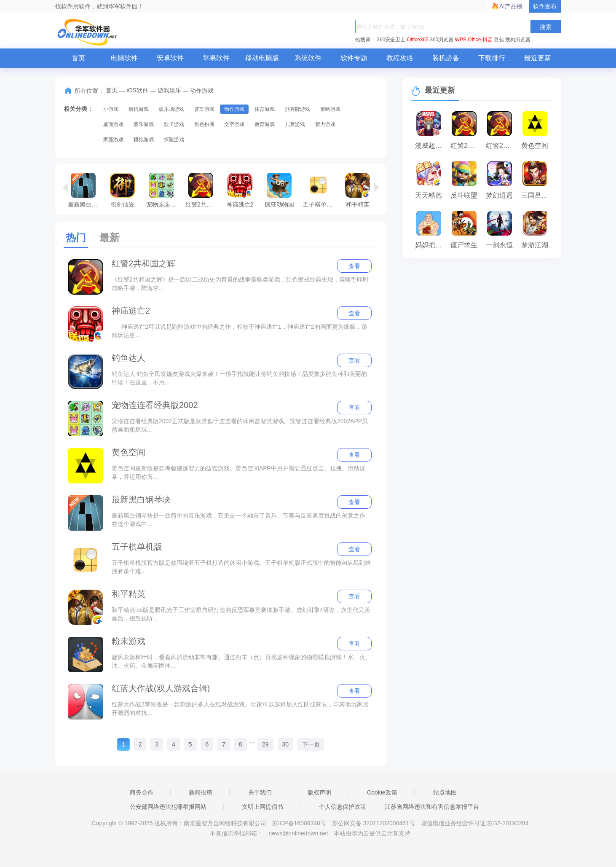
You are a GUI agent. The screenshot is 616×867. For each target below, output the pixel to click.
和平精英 (358, 190)
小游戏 (111, 109)
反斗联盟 (464, 195)
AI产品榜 (511, 6)
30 (286, 744)
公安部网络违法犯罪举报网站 (168, 807)
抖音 (487, 40)
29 (265, 744)
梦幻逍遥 (499, 195)
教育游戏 (265, 124)
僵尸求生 (464, 245)
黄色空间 (129, 452)
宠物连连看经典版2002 (164, 190)
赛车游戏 (204, 109)
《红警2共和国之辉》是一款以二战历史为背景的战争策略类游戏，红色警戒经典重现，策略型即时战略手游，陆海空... (240, 284)
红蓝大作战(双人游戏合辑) (161, 688)
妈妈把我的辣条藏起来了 (431, 245)
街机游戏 (139, 109)
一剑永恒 (499, 245)
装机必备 (446, 58)
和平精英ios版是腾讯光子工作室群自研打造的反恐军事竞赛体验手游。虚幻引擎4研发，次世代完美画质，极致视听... (241, 614)
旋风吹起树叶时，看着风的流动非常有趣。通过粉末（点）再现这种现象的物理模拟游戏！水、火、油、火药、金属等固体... (241, 661)
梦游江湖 (535, 245)
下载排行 (492, 58)
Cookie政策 (382, 792)
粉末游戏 (129, 641)
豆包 (499, 40)
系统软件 (308, 58)
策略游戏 (330, 109)
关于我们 (260, 792)
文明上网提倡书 (262, 807)
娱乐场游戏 (171, 109)
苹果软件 (216, 58)
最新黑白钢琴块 (85, 190)
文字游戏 (234, 124)
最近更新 (538, 58)
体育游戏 (265, 109)
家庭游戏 (113, 140)
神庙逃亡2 (240, 190)
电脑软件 (124, 58)
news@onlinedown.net (298, 833)
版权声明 (319, 792)
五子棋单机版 (320, 190)
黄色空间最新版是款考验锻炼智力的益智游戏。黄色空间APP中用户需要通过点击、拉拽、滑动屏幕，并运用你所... (238, 472)
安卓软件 (170, 58)
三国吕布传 (537, 195)
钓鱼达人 (129, 358)
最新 (110, 238)
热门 (76, 238)
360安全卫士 (391, 40)
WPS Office (468, 40)
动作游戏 (234, 109)
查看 (354, 266)
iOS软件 (138, 90)
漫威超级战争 (431, 146)
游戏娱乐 (169, 90)
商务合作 (142, 792)
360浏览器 (442, 40)
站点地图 (445, 792)
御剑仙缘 (122, 190)
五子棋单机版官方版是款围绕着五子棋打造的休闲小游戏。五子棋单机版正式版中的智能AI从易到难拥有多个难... (241, 567)
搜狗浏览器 (518, 40)
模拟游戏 (144, 140)
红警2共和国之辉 (203, 190)
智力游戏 (325, 124)
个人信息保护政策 (343, 807)
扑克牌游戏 (297, 109)
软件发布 (545, 6)
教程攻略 (400, 58)
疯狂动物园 (279, 190)
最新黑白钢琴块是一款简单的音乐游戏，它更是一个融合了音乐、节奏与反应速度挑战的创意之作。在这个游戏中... (241, 520)
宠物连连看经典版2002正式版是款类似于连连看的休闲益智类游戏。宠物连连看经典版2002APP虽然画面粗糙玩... (240, 425)
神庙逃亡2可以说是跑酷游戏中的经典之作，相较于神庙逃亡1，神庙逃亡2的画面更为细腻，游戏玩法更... (240, 331)
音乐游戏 (144, 124)
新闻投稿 (201, 792)
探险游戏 (174, 140)
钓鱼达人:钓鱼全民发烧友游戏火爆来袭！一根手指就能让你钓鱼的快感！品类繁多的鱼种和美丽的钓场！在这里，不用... (239, 378)
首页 (78, 58)
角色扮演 (204, 124)
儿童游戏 (295, 124)
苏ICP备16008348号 (299, 823)
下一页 (311, 744)
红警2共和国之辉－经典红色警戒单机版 (501, 146)
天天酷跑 (429, 195)
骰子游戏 (174, 124)
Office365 (418, 40)
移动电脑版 (262, 58)
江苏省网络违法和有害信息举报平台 (432, 807)
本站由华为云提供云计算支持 (372, 833)
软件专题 (354, 58)
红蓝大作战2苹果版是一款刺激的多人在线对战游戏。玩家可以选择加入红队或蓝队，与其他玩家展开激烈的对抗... (240, 709)
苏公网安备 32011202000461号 (374, 823)
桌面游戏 (113, 124)
